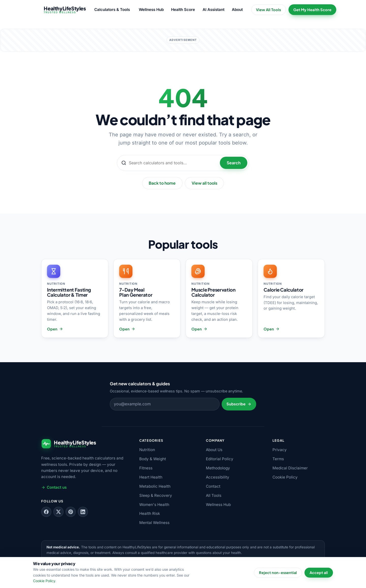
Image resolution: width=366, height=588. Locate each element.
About (237, 10)
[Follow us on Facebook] (46, 512)
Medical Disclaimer (290, 468)
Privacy (280, 450)
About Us (214, 450)
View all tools (204, 183)
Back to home (162, 183)
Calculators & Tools (112, 10)
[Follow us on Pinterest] (71, 512)
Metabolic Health (155, 486)
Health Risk (150, 513)
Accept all (319, 573)
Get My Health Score (312, 10)
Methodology (218, 468)
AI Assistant (213, 10)
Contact (213, 486)
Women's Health (154, 505)
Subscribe (239, 404)
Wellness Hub (151, 10)
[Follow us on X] (58, 512)
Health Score (183, 10)
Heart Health (151, 477)
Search (234, 163)
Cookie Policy (285, 477)
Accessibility (218, 477)
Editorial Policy (220, 459)
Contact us (54, 487)
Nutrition (147, 450)
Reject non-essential (278, 573)
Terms (278, 459)
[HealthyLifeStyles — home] (64, 10)
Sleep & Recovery (156, 495)
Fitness (146, 468)
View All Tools (269, 10)
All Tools (214, 495)
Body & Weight (153, 459)
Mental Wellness (154, 523)
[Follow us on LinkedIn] (83, 512)
